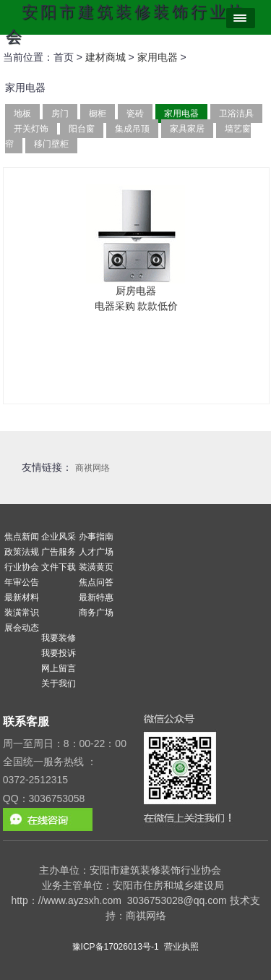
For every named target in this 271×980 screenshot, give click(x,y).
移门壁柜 (51, 144)
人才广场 (96, 552)
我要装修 (59, 638)
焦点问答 (96, 582)
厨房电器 (136, 291)
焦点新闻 (22, 537)
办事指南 (96, 537)
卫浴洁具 (236, 114)
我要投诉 (59, 653)
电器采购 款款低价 (137, 306)
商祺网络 (93, 468)
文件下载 (59, 567)
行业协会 (22, 567)
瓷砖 (135, 114)
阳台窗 (82, 129)
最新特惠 (96, 597)
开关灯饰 (31, 129)
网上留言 (59, 668)
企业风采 (59, 537)
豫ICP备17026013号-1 (116, 947)
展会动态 (22, 628)
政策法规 (22, 552)
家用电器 (158, 57)
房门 (60, 114)
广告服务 (59, 552)
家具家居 (187, 129)
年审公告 (22, 582)
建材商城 (106, 57)
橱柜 (98, 114)
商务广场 (96, 613)
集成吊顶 (132, 129)
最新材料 (22, 597)
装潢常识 (22, 613)
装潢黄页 (96, 567)
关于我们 (59, 683)
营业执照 (181, 947)
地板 (22, 114)
